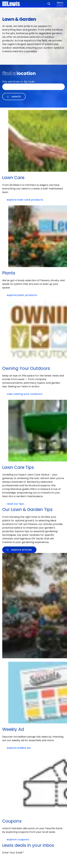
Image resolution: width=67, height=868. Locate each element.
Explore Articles (19, 550)
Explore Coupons (19, 839)
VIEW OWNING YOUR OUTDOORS (25, 394)
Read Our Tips (16, 504)
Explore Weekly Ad (19, 748)
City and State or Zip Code (18, 82)
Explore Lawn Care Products (26, 200)
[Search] (49, 4)
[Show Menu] (60, 4)
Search (14, 97)
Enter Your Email (13, 853)
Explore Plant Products (23, 295)
